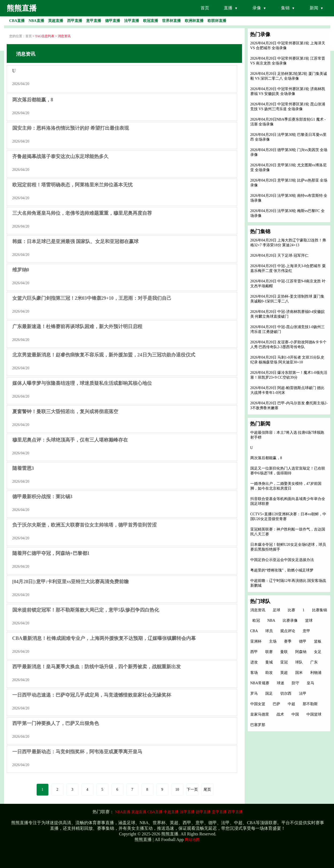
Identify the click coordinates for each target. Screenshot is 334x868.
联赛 (269, 652)
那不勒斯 (310, 704)
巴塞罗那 (258, 725)
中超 (291, 704)
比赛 (291, 610)
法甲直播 (187, 812)
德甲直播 (203, 812)
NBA (271, 621)
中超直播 (171, 812)
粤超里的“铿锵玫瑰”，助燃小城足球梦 (282, 570)
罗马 (254, 694)
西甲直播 (235, 812)
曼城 (269, 662)
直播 (228, 8)
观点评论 (288, 631)
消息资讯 (258, 610)
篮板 (318, 641)
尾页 (207, 790)
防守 (295, 683)
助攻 (269, 673)
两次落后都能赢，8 (266, 458)
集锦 (285, 8)
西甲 (254, 652)
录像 (257, 8)
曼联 (284, 652)
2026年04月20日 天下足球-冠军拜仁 (279, 256)
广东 (314, 662)
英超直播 (139, 812)
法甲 (303, 694)
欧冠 (256, 621)
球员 (269, 631)
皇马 (310, 683)
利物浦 (316, 673)
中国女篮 (258, 704)
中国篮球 (314, 714)
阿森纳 (301, 652)
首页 (205, 8)
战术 (280, 714)
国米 (299, 673)
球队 (299, 662)
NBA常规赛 (260, 683)
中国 (295, 714)
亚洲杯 (256, 641)
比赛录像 (290, 621)
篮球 (309, 621)
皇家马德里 (260, 714)
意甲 (306, 631)
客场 (254, 673)
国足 (269, 694)
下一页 (192, 790)
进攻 (254, 662)
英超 (284, 673)
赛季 (288, 641)
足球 (277, 610)
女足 (318, 652)
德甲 (303, 641)
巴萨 (277, 704)
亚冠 (284, 662)
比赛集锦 (320, 610)
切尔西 (286, 694)
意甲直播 (219, 812)
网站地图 (192, 840)
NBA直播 (123, 812)
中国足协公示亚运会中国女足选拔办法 (282, 560)
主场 (273, 641)
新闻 (314, 8)
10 (177, 790)
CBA (254, 631)
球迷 (281, 683)
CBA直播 (155, 812)
